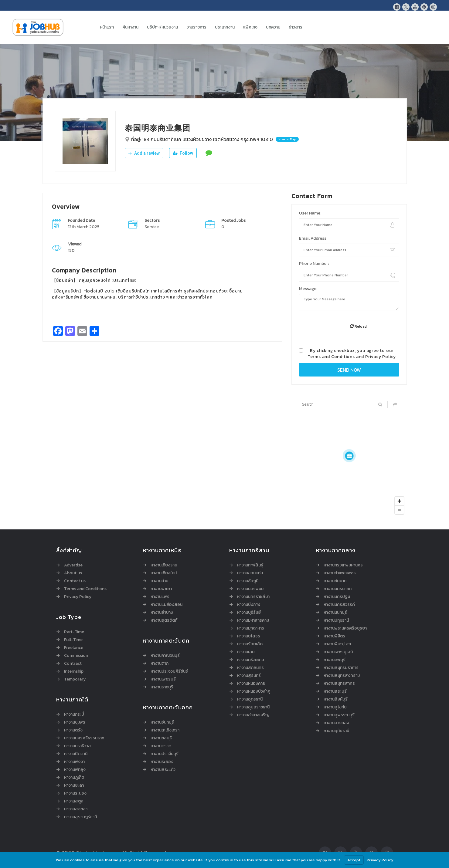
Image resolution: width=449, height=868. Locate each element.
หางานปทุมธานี (336, 620)
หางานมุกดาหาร (251, 628)
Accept (354, 860)
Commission (76, 656)
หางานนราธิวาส (78, 746)
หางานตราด (161, 746)
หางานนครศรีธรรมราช (84, 738)
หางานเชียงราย (164, 565)
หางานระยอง (162, 762)
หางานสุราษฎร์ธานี (80, 817)
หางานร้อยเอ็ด (250, 644)
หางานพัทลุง (75, 770)
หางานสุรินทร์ (249, 676)
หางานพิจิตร (334, 636)
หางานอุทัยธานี (336, 731)
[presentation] (345, 327)
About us (73, 573)
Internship (74, 671)
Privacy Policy (381, 357)
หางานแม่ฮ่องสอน (167, 605)
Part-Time (74, 632)
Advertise (73, 565)
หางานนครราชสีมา (253, 597)
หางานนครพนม (250, 589)
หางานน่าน (159, 581)
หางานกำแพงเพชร (340, 573)
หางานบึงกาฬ (249, 605)
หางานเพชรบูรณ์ (338, 652)
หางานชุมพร (75, 722)
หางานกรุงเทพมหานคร (343, 565)
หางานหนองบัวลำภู (254, 691)
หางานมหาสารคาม (253, 620)
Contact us (75, 581)
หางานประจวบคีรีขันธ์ (169, 671)
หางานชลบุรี (161, 738)
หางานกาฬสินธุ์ (250, 565)
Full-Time (73, 640)
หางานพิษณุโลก (337, 644)
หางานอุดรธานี (250, 699)
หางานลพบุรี (335, 660)
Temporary (75, 679)
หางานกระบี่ (74, 714)
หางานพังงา (74, 762)
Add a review (144, 153)
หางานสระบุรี (335, 691)
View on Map (287, 139)
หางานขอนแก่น (250, 573)
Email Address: (313, 238)
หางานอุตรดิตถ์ (164, 620)
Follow (183, 153)
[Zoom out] (399, 510)
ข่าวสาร (296, 27)
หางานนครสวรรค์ (339, 605)
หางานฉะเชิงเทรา (165, 730)
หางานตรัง (73, 730)
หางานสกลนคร (250, 668)
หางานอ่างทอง (336, 723)
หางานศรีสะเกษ (251, 660)
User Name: (310, 213)
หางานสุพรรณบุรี (339, 715)
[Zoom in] (399, 501)
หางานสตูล (74, 801)
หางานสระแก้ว (163, 770)
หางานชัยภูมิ (248, 581)
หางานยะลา (74, 785)
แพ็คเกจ (250, 27)
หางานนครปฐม (337, 597)
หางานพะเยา (161, 589)
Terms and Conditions (331, 357)
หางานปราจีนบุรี (165, 754)
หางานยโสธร (249, 636)
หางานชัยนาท (335, 581)
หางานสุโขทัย (335, 707)
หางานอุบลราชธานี (253, 707)
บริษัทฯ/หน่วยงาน (162, 27)
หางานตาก (160, 664)
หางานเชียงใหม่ (164, 573)
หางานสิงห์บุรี (336, 699)
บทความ (273, 27)
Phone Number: (314, 263)
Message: (308, 289)
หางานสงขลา (76, 809)
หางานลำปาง (162, 613)
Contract (73, 664)
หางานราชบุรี (162, 687)
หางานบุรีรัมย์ (249, 613)
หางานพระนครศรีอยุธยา (345, 628)
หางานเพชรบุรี (163, 679)
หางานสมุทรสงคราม (342, 676)
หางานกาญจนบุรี (165, 656)
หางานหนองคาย (251, 684)
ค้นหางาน (130, 27)
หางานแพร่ (160, 597)
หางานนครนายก (338, 589)
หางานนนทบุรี (335, 613)
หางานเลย (246, 652)
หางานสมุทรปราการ (341, 668)
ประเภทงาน (225, 27)
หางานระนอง (75, 793)
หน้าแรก (107, 27)
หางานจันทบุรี (162, 722)
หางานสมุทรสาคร (339, 684)
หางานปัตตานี (76, 754)
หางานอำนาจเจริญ (253, 715)
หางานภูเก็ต (74, 778)
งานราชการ (196, 27)
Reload (358, 326)
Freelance (74, 648)
